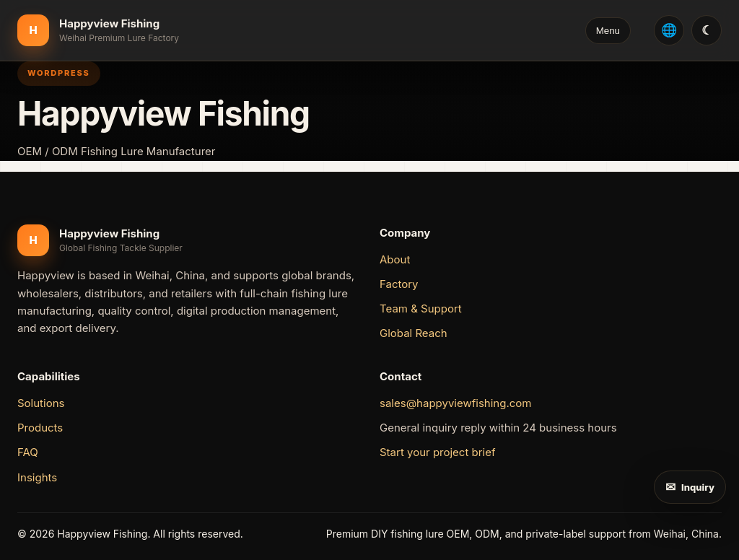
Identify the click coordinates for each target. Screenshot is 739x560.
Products (40, 428)
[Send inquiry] (690, 487)
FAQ (28, 452)
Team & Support (421, 309)
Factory (399, 284)
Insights (37, 477)
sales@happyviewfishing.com (455, 403)
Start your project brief (437, 452)
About (395, 259)
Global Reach (414, 333)
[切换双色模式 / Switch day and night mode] (707, 30)
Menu (608, 31)
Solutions (41, 403)
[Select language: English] (669, 30)
